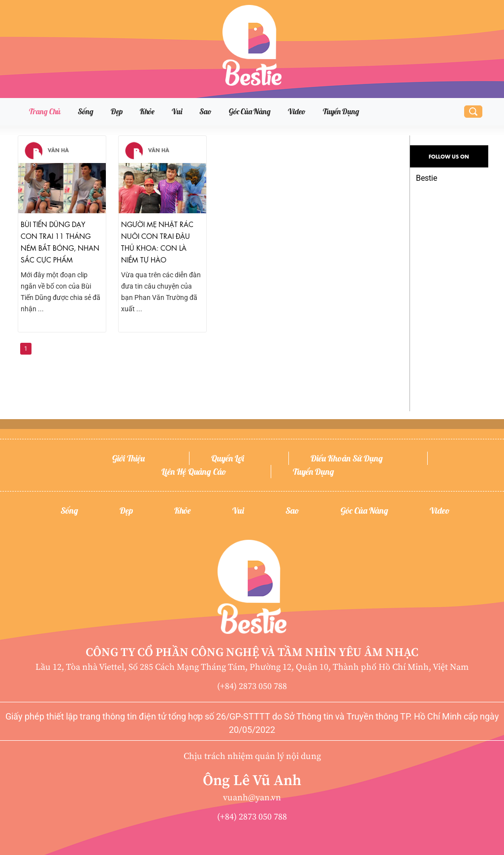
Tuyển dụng (341, 111)
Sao (205, 111)
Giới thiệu (128, 458)
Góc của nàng (250, 111)
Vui (177, 111)
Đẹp (117, 111)
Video (297, 111)
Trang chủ (45, 111)
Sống (86, 111)
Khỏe (147, 111)
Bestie (426, 178)
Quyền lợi (228, 458)
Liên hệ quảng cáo (194, 472)
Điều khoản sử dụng (347, 458)
